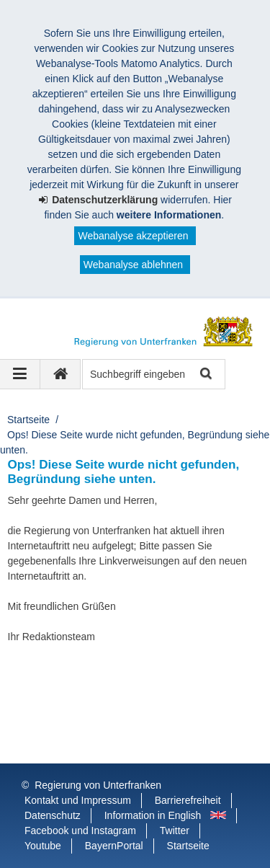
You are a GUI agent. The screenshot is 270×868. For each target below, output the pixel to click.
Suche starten (205, 375)
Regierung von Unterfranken (98, 785)
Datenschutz (53, 815)
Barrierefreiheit (188, 800)
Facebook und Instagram (80, 831)
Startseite (28, 420)
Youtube (43, 846)
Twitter (175, 831)
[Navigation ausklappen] (20, 374)
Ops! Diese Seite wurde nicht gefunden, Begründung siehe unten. (135, 442)
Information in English (153, 815)
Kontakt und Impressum (78, 800)
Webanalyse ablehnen (133, 265)
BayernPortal (114, 846)
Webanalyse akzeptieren (133, 236)
